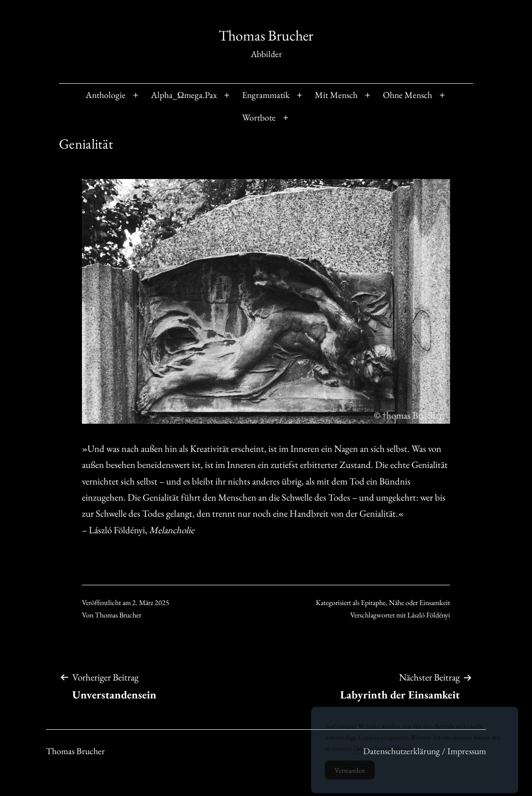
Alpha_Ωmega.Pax (184, 95)
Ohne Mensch (408, 95)
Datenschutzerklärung (383, 753)
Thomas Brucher (266, 35)
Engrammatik (266, 95)
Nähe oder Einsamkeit (419, 603)
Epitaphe (373, 603)
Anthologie (106, 95)
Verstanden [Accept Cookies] (350, 775)
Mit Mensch (336, 95)
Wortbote (259, 117)
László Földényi (429, 615)
